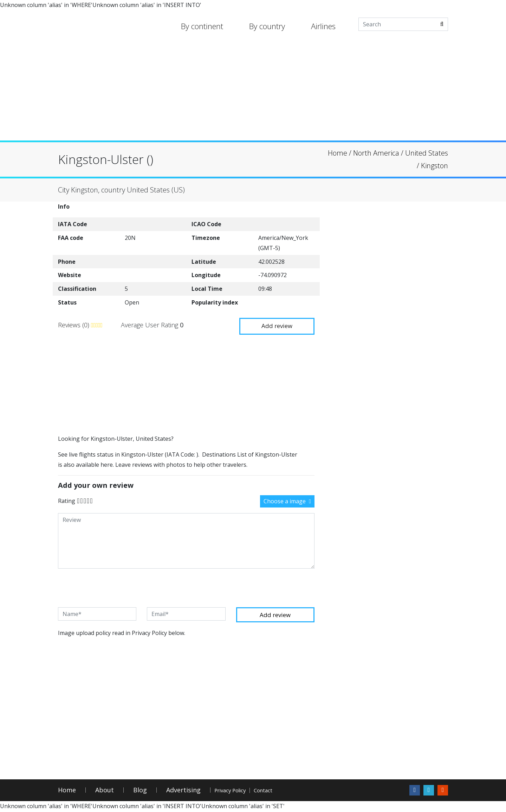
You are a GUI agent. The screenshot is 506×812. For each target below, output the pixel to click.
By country (267, 26)
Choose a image (287, 500)
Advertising (183, 791)
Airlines (323, 26)
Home (67, 791)
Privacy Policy (240, 791)
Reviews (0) (74, 325)
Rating (67, 500)
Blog (140, 791)
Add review (274, 324)
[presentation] (111, 587)
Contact (292, 791)
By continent (202, 26)
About (105, 791)
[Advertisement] (253, 91)
